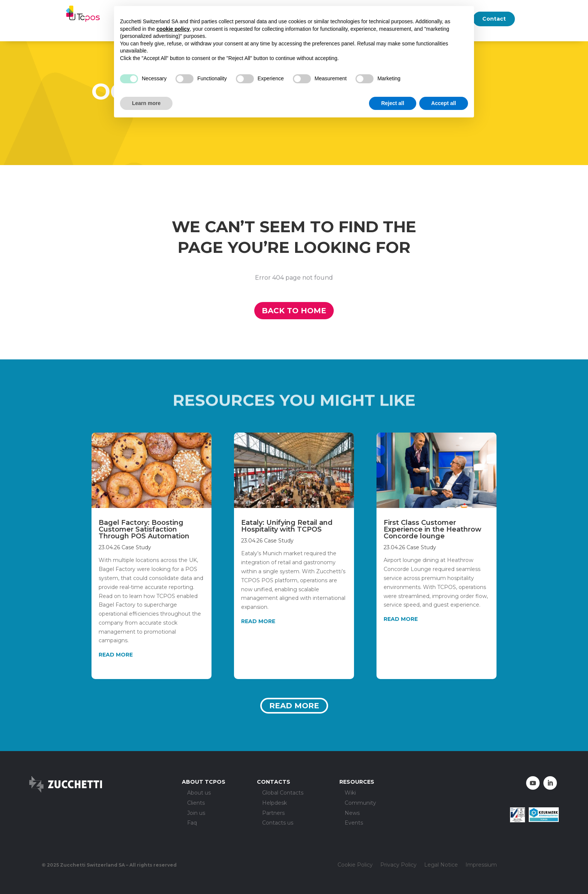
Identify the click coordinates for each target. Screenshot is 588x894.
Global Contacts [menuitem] (283, 793)
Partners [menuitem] (273, 813)
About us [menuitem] (199, 793)
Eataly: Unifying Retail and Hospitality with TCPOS (287, 526)
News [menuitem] (352, 813)
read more (116, 655)
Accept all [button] (444, 103)
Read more (294, 706)
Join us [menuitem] (196, 813)
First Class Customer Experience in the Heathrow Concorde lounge (433, 529)
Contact (494, 19)
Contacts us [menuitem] (278, 823)
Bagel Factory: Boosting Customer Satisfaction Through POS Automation (144, 529)
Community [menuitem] (360, 803)
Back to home (294, 311)
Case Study (136, 547)
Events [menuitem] (354, 823)
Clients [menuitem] (196, 803)
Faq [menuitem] (192, 823)
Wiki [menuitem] (350, 793)
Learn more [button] (146, 103)
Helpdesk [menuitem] (274, 803)
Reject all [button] (392, 103)
